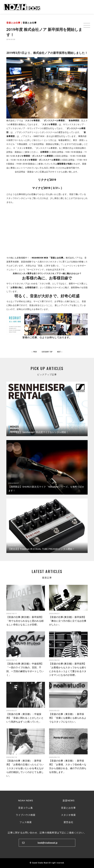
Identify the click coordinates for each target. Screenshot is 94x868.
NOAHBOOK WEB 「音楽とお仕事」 (49, 258)
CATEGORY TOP (47, 352)
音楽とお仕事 (30, 23)
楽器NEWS (68, 801)
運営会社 (68, 822)
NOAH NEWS (26, 801)
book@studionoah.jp (48, 843)
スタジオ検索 (68, 815)
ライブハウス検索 (26, 815)
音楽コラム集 (26, 808)
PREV (34, 352)
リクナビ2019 (47, 180)
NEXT (60, 352)
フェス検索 (26, 822)
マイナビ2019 (41, 188)
